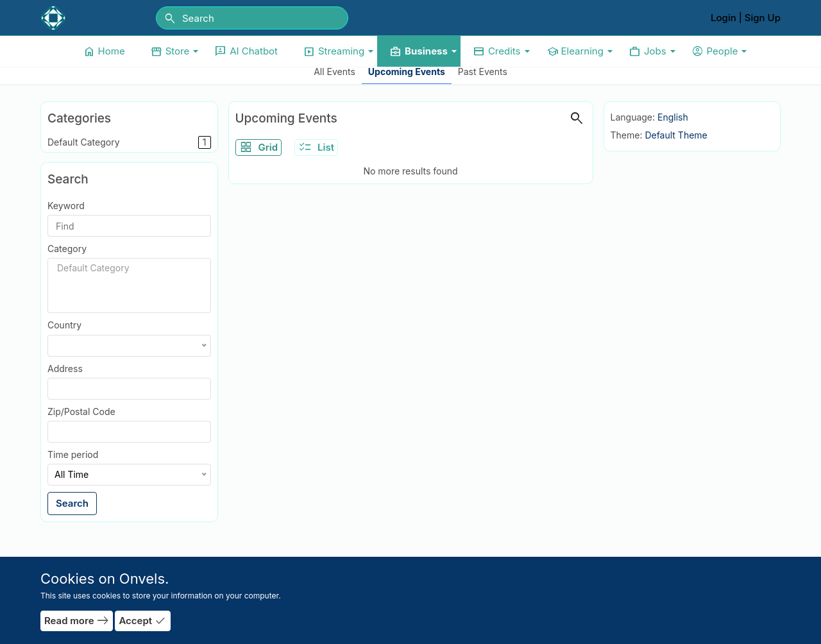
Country (64, 325)
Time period (73, 454)
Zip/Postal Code (81, 411)
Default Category (129, 142)
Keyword (66, 206)
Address (65, 369)
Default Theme (676, 135)
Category (67, 249)
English (673, 117)
